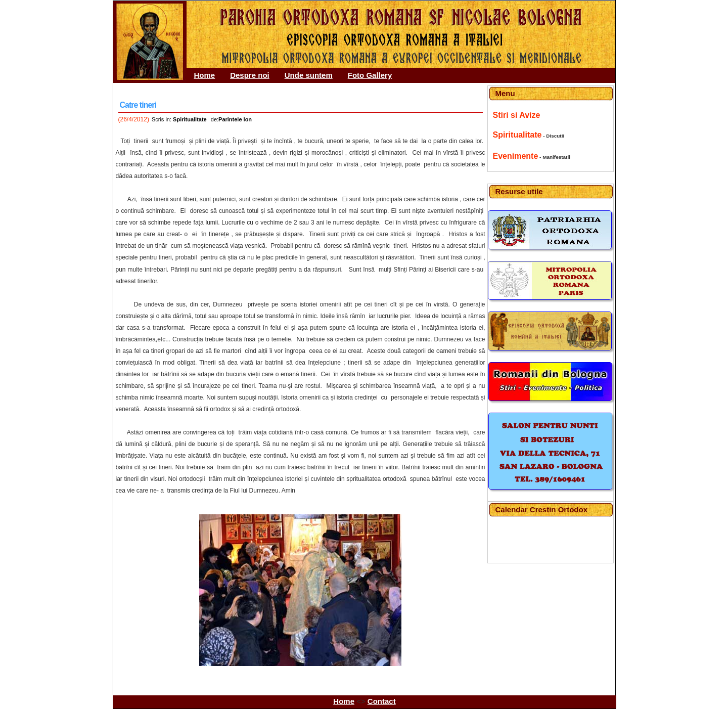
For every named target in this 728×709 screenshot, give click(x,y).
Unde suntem (309, 75)
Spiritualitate (517, 135)
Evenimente (516, 156)
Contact (382, 701)
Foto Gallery (370, 75)
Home (205, 75)
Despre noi (250, 75)
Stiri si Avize (517, 115)
